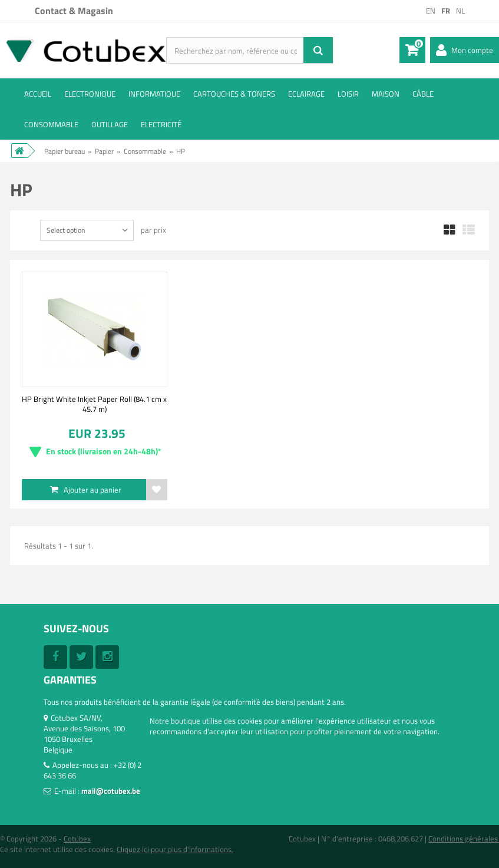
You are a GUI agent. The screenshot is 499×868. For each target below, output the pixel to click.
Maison (386, 94)
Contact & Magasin (74, 11)
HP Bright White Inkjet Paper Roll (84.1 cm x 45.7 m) (94, 404)
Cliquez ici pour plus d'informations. (175, 849)
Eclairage (306, 94)
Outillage (110, 124)
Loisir (348, 94)
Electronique (90, 94)
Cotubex (77, 839)
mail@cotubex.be (111, 791)
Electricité (161, 124)
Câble (423, 94)
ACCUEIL (38, 94)
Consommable (51, 124)
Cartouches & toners (234, 94)
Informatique (154, 94)
